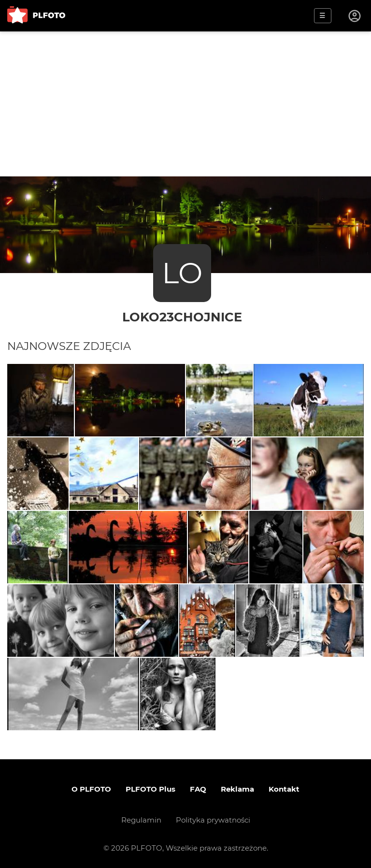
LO (182, 273)
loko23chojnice (182, 317)
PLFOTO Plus (150, 789)
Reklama (237, 789)
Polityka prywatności (213, 820)
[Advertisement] (185, 104)
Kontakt (284, 789)
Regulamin (141, 820)
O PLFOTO (91, 789)
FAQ (198, 789)
